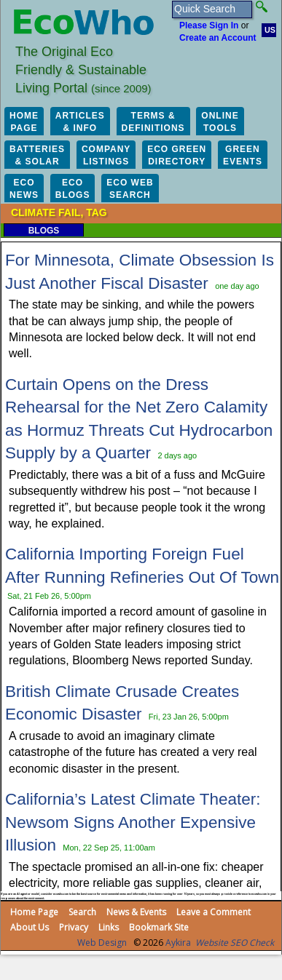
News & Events (136, 912)
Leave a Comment (214, 912)
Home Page (34, 912)
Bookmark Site (159, 927)
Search (82, 912)
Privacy (74, 927)
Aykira (178, 943)
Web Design (102, 943)
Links (109, 927)
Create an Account (218, 38)
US (270, 30)
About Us (30, 927)
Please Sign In (209, 25)
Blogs (44, 231)
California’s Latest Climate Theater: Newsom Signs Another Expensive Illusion (133, 822)
